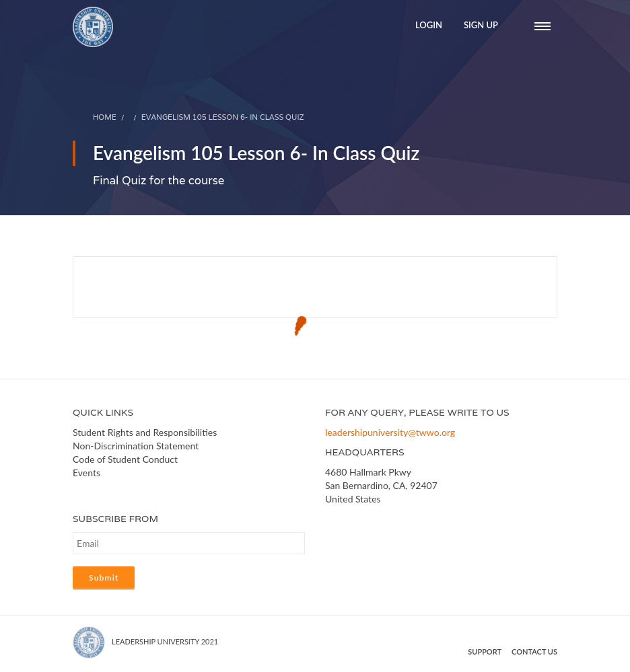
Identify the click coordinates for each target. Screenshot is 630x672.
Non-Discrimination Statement (136, 446)
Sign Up (481, 25)
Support (485, 651)
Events (86, 473)
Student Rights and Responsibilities (145, 432)
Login (429, 25)
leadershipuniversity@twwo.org (390, 432)
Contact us (534, 651)
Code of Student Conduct (125, 459)
